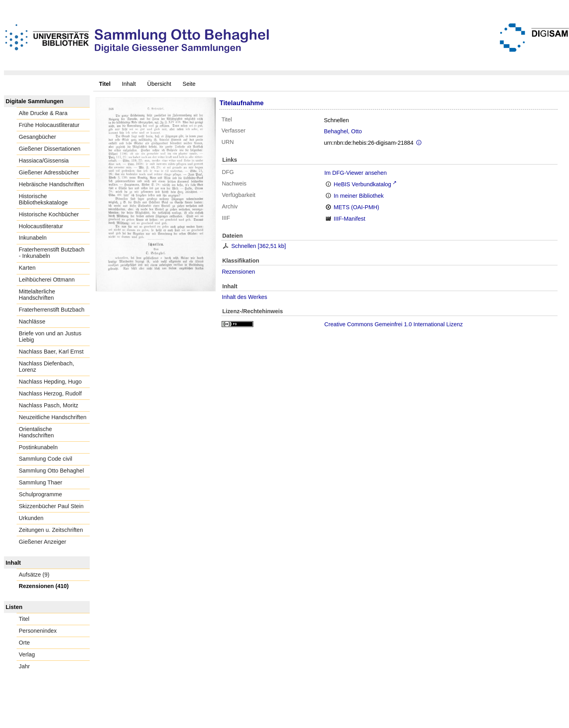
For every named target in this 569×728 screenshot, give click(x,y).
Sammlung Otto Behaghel (52, 471)
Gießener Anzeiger (43, 542)
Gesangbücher (38, 137)
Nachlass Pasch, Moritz (49, 405)
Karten (27, 268)
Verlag (27, 654)
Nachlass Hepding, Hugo (50, 382)
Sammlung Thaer (41, 482)
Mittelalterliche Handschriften (37, 295)
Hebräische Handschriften (52, 184)
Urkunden (31, 518)
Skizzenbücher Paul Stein (51, 506)
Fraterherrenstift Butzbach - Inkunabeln (52, 253)
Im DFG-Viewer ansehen (356, 173)
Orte (24, 643)
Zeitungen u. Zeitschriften (51, 530)
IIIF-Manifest (350, 219)
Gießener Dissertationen (50, 149)
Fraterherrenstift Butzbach (52, 310)
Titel (24, 619)
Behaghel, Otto (343, 131)
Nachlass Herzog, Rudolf (50, 393)
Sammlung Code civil (46, 459)
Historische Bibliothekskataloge (43, 199)
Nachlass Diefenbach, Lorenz (47, 367)
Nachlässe (32, 321)
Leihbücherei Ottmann (47, 280)
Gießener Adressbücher (49, 172)
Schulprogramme (41, 494)
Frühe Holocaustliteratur (49, 125)
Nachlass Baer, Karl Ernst (51, 352)
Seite (189, 84)
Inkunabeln (33, 238)
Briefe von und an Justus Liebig (50, 337)
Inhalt (129, 84)
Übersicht (159, 84)
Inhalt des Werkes (244, 297)
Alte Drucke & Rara (43, 113)
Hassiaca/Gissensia (44, 161)
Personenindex (38, 631)
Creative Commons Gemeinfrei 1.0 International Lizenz (394, 324)
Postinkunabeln (38, 447)
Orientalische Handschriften (37, 432)
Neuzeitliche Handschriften (53, 417)
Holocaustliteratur (41, 226)
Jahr (24, 666)
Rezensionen (238, 272)
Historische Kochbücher (49, 214)
